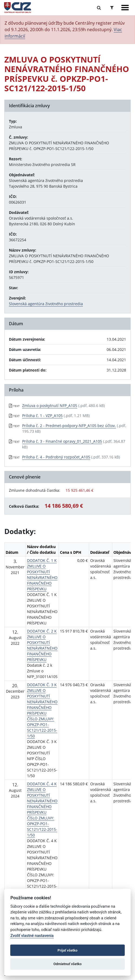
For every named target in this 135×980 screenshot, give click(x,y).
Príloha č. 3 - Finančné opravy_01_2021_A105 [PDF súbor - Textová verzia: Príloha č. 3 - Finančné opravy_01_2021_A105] (62, 441)
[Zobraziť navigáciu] (125, 8)
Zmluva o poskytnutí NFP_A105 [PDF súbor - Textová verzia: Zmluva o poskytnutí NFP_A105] (50, 406)
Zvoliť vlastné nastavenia (32, 936)
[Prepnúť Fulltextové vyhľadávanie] (99, 8)
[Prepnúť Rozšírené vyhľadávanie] (112, 8)
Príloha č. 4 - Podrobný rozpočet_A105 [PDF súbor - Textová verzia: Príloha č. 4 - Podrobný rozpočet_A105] (56, 457)
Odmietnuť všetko (67, 964)
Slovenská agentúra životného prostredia (46, 304)
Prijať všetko (67, 950)
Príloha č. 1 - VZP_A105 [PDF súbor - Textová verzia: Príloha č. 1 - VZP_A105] (42, 416)
